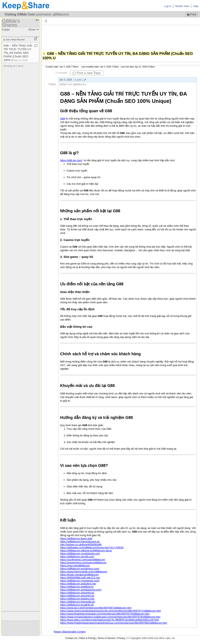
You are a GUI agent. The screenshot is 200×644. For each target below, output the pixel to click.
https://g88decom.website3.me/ (78, 584)
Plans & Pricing (87, 638)
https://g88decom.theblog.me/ (77, 599)
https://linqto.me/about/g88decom (79, 575)
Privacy (121, 638)
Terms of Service (106, 638)
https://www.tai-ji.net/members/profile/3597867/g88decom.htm (96, 608)
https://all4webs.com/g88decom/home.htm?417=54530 (92, 548)
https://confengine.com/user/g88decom (83, 560)
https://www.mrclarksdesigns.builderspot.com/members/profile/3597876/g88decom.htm (110, 617)
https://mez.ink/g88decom (75, 566)
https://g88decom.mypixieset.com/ (80, 581)
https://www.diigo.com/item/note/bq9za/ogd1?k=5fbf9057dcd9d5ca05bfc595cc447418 (110, 620)
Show (34, 30)
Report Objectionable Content (70, 632)
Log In (168, 6)
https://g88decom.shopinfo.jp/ (77, 593)
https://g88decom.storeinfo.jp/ (77, 596)
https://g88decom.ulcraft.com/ (77, 557)
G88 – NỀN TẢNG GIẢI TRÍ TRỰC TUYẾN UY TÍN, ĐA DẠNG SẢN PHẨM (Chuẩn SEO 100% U (18, 53)
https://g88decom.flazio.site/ (76, 538)
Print (192, 14)
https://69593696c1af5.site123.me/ (80, 578)
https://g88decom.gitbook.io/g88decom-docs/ (86, 551)
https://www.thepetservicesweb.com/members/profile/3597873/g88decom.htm (105, 614)
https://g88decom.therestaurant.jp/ (80, 541)
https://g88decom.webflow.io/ (77, 587)
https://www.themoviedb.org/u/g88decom (84, 572)
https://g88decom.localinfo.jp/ (77, 605)
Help (196, 6)
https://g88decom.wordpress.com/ (80, 569)
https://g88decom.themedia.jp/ (78, 602)
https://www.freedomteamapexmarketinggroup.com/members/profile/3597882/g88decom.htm (114, 623)
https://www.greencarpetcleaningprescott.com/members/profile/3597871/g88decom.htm (111, 611)
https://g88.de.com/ (71, 160)
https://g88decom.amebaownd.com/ (81, 590)
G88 (63, 119)
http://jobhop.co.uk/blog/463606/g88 (81, 544)
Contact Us (71, 638)
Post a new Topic (87, 73)
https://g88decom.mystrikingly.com (80, 554)
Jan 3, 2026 (73, 80)
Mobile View (182, 6)
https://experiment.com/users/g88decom (83, 563)
